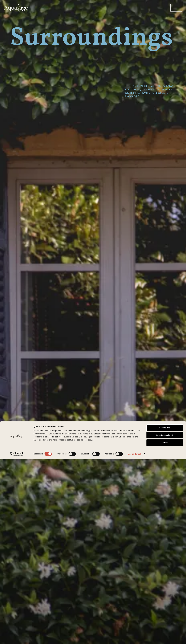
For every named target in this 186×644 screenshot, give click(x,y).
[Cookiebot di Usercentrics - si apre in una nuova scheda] (17, 639)
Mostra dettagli (134, 639)
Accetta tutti (165, 613)
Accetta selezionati (165, 620)
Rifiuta (165, 628)
